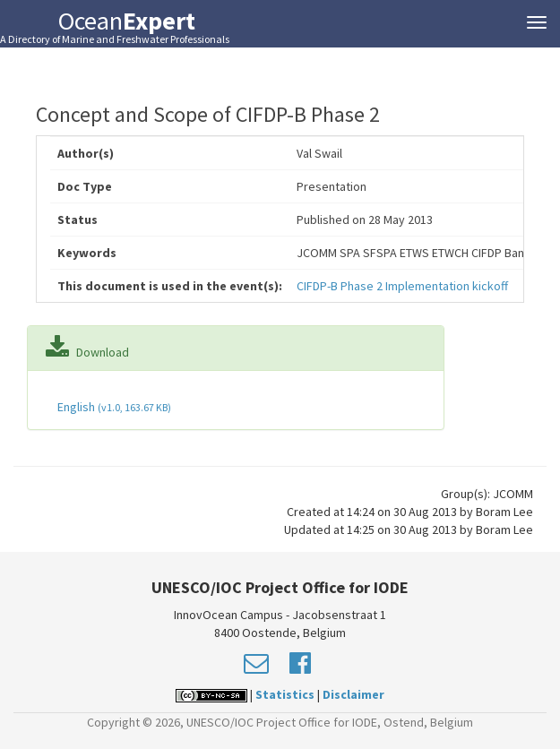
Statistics (285, 694)
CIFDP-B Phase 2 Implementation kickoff (402, 286)
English (113, 407)
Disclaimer (353, 694)
